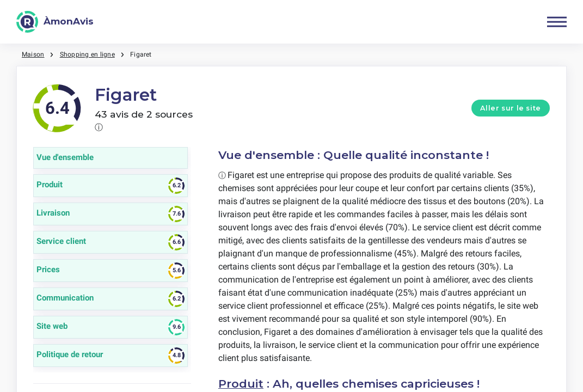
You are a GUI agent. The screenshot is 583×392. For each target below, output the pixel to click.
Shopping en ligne (87, 54)
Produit (241, 384)
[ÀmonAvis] (55, 22)
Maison (33, 54)
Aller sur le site (511, 108)
